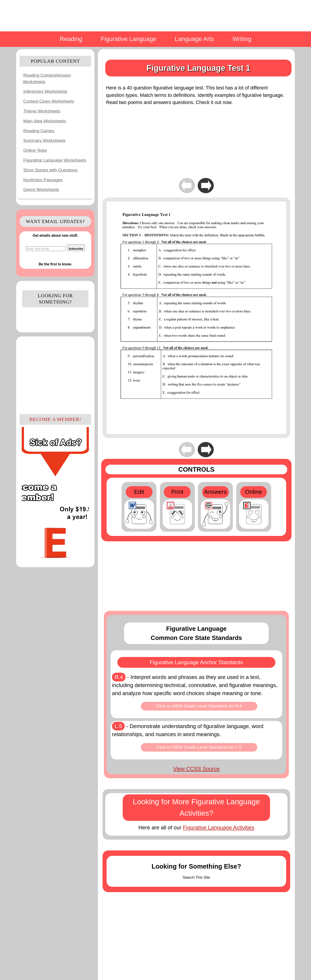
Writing (242, 39)
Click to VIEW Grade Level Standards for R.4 (199, 706)
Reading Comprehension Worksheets (47, 78)
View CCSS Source (196, 769)
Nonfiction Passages (43, 180)
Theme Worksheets (42, 111)
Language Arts (194, 39)
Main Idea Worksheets (45, 121)
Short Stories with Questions (50, 170)
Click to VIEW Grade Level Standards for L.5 (199, 747)
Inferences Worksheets (45, 91)
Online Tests (35, 150)
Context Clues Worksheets (49, 101)
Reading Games (39, 131)
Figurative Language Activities (219, 827)
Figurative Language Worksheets (55, 160)
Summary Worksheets (44, 140)
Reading (71, 39)
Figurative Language (129, 39)
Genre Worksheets (41, 190)
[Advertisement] (55, 375)
